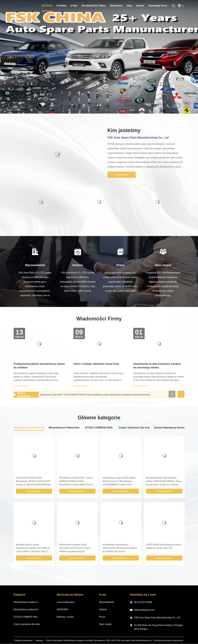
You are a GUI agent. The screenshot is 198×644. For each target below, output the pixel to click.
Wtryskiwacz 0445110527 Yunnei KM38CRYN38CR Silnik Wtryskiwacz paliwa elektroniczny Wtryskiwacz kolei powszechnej (95, 395)
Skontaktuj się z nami (94, 6)
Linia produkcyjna (66, 602)
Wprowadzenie (107, 602)
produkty (62, 6)
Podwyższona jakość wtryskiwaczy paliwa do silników (39, 366)
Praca (102, 617)
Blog (130, 6)
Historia (103, 609)
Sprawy (140, 6)
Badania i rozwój (65, 617)
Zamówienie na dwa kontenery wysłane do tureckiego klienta (157, 366)
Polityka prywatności (23, 640)
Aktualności (116, 6)
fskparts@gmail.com (142, 610)
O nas (74, 6)
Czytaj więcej (121, 175)
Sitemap (39, 640)
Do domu (47, 6)
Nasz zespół (105, 624)
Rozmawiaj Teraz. (158, 6)
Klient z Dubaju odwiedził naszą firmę (96, 364)
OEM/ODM (62, 609)
